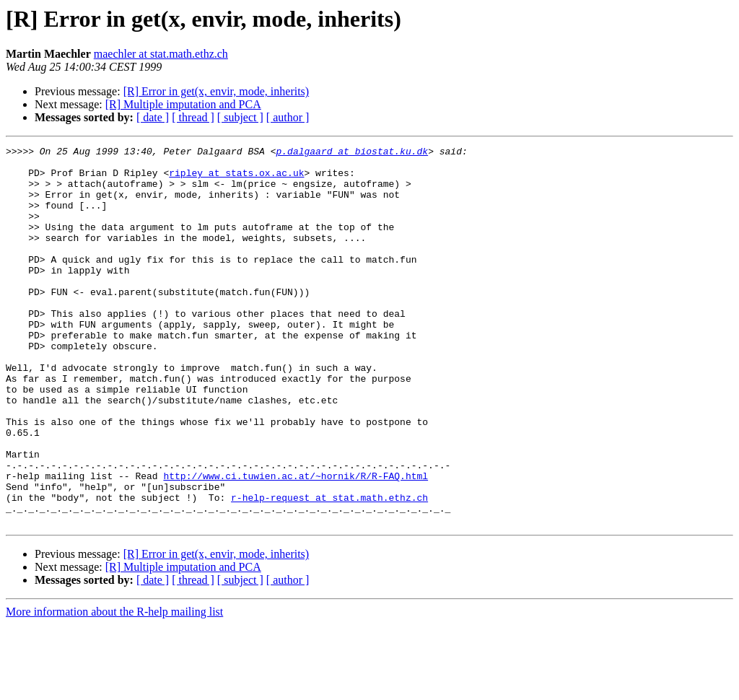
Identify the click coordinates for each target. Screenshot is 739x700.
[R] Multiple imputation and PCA (183, 104)
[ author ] (288, 117)
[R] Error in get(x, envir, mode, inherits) (217, 91)
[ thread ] (193, 117)
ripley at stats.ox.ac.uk (236, 179)
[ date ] (153, 117)
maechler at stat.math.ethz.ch (161, 54)
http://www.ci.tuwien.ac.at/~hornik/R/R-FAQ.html (296, 543)
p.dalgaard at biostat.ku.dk (352, 153)
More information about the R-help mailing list (114, 687)
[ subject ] (240, 117)
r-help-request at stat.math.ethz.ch (329, 569)
